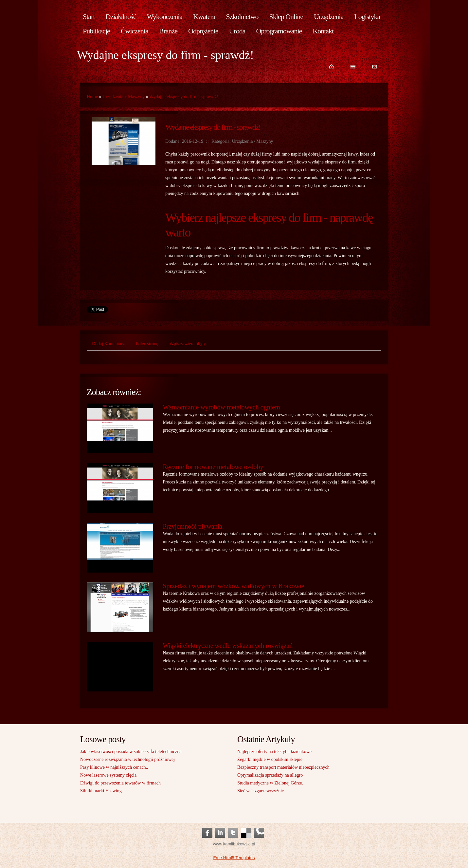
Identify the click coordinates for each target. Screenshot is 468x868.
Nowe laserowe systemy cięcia (108, 775)
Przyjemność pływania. (194, 526)
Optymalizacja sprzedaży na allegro (270, 775)
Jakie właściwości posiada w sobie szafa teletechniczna (131, 752)
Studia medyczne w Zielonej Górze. (270, 783)
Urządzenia (113, 97)
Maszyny (136, 97)
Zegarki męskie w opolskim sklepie (270, 759)
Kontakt (323, 31)
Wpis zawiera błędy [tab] (188, 344)
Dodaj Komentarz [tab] (108, 344)
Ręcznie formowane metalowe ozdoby (213, 467)
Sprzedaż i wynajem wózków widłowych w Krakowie (234, 586)
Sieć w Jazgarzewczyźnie (261, 791)
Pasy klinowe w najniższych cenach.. (114, 767)
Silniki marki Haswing (101, 791)
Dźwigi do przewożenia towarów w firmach (120, 783)
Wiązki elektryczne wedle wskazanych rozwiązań (228, 646)
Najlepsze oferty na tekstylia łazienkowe (274, 752)
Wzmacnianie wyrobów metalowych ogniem (222, 407)
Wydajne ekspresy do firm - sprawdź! (184, 97)
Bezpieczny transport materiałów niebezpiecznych (283, 767)
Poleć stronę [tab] (147, 344)
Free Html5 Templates (234, 858)
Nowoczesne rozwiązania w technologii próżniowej (127, 759)
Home (92, 97)
